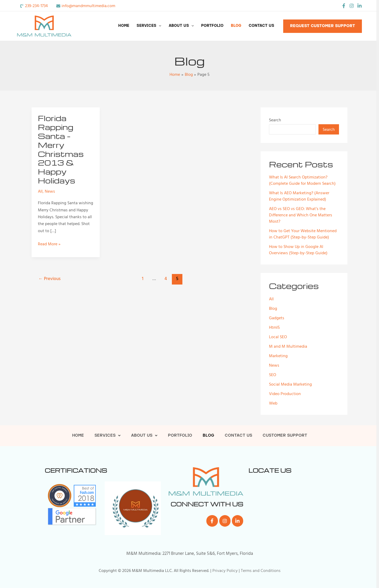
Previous (49, 279)
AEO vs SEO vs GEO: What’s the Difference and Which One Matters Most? (301, 215)
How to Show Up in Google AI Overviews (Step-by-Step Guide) (298, 250)
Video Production (285, 394)
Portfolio (212, 26)
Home (124, 26)
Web (273, 403)
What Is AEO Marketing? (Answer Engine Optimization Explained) (299, 196)
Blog (236, 26)
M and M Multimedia (288, 346)
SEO (273, 375)
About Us (181, 26)
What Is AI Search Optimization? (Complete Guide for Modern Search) (302, 180)
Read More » (49, 244)
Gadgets (277, 318)
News (50, 191)
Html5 (274, 327)
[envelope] (86, 6)
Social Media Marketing (290, 384)
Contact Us (261, 26)
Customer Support (285, 436)
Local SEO (278, 337)
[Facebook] (344, 6)
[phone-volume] (34, 6)
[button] (159, 26)
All (40, 191)
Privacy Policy (225, 571)
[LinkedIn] (360, 6)
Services (149, 26)
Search (275, 120)
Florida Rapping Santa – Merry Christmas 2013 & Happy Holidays (61, 149)
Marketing (278, 356)
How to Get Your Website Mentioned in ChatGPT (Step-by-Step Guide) (303, 234)
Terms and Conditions (261, 571)
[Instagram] (352, 6)
